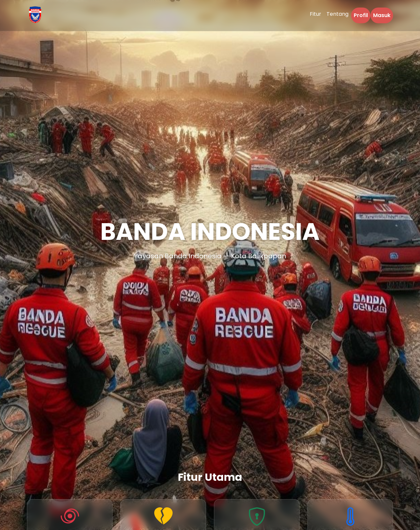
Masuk (382, 15)
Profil (361, 15)
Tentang (337, 14)
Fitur (315, 14)
